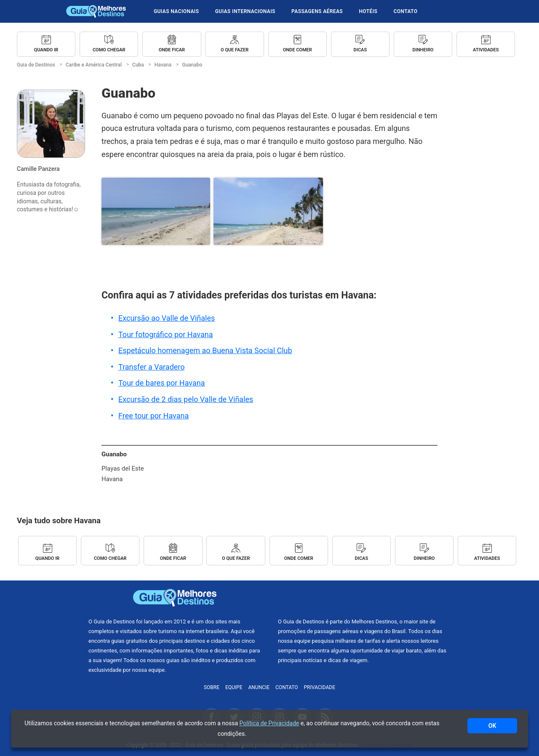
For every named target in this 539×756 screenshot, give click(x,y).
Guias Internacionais (245, 11)
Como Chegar (109, 50)
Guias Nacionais (176, 11)
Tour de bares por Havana (161, 383)
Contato (406, 11)
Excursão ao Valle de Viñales (167, 318)
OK (492, 726)
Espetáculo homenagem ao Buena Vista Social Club (205, 350)
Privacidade (320, 687)
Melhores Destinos (364, 598)
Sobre (212, 687)
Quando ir (46, 50)
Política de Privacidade (269, 723)
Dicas (360, 50)
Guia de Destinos (96, 11)
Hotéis (368, 11)
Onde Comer (298, 50)
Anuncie (259, 687)
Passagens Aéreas (317, 11)
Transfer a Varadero (152, 367)
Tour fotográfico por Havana (165, 334)
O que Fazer (235, 50)
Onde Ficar (172, 50)
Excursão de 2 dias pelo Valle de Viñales (186, 399)
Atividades (486, 50)
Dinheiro (423, 50)
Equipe (234, 687)
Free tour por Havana (153, 416)
